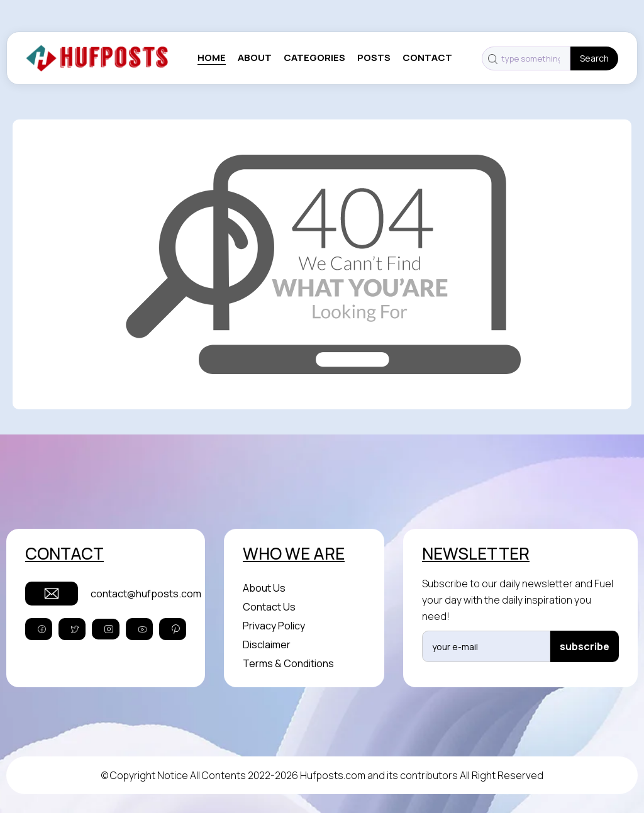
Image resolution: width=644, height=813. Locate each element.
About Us (264, 588)
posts (374, 58)
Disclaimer (267, 644)
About (255, 58)
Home (212, 58)
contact (427, 58)
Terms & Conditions (288, 663)
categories (314, 58)
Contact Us (269, 607)
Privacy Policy (274, 626)
